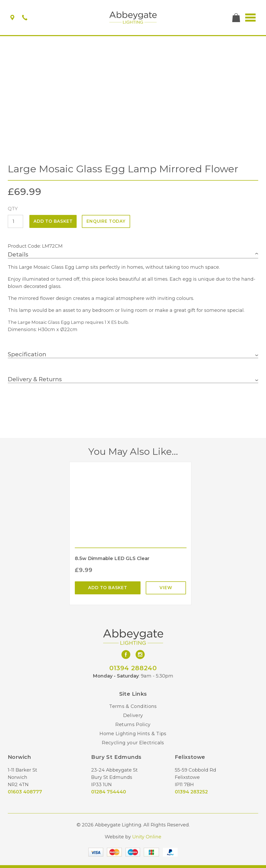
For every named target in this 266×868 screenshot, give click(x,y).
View (166, 588)
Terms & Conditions (133, 706)
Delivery (133, 715)
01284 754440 (109, 792)
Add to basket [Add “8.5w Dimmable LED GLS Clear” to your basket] (108, 588)
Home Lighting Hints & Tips (133, 734)
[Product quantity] (15, 221)
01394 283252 (191, 792)
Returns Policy (133, 725)
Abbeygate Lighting (133, 18)
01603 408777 (25, 792)
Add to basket (53, 221)
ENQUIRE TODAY (106, 221)
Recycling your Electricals (133, 743)
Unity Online (147, 837)
